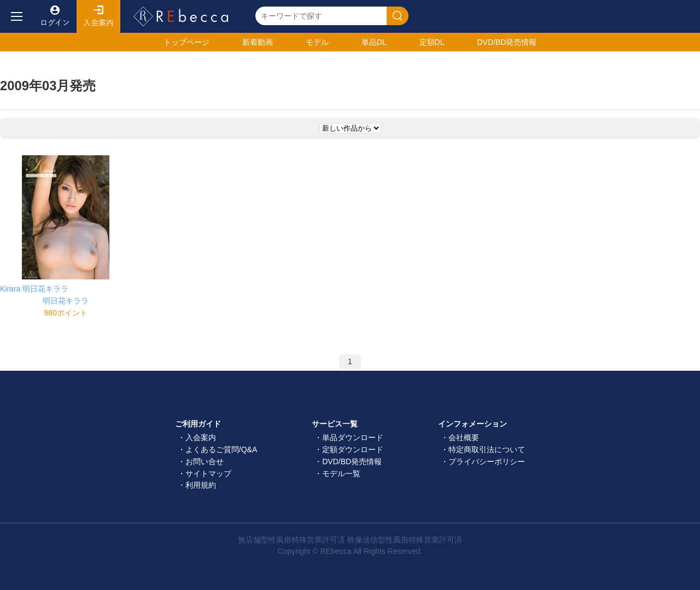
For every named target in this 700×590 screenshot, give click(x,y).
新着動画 (258, 42)
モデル (317, 42)
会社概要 (464, 437)
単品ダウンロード (353, 437)
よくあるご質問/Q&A (221, 449)
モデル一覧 (341, 474)
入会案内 (98, 16)
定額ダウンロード (353, 449)
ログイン (55, 16)
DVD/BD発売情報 (352, 462)
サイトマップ (208, 474)
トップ (186, 42)
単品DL (374, 42)
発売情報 (507, 42)
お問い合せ (205, 462)
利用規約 (201, 485)
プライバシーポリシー (487, 462)
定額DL (432, 42)
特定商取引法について (487, 449)
